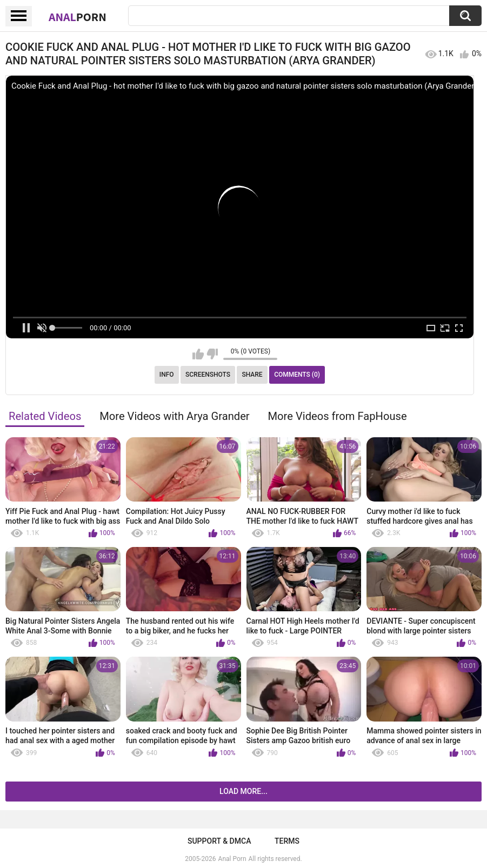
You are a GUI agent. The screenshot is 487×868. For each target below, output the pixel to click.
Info (167, 375)
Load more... (243, 791)
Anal (78, 17)
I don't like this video (212, 354)
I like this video (198, 354)
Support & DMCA (219, 841)
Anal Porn (232, 859)
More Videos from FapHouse (338, 416)
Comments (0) (297, 375)
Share (252, 375)
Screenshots (208, 375)
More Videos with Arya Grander (175, 416)
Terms (287, 841)
